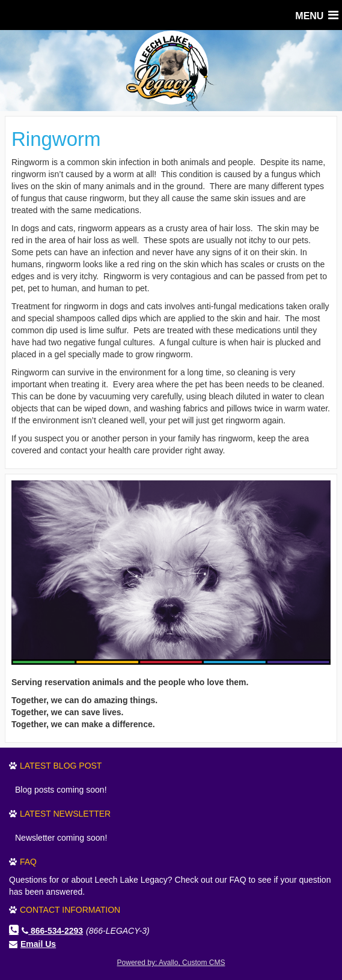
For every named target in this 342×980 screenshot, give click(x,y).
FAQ (28, 862)
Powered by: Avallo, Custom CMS (171, 963)
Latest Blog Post (61, 766)
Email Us (38, 944)
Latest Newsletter (65, 814)
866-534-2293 (52, 931)
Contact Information (70, 910)
